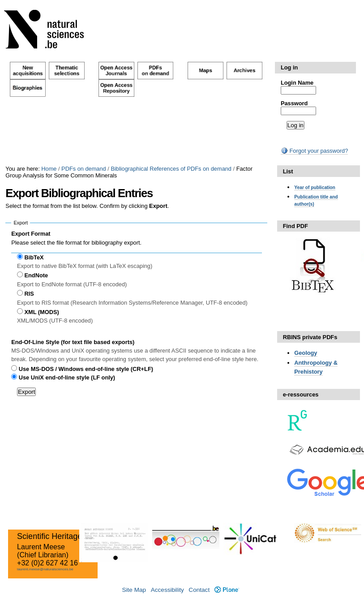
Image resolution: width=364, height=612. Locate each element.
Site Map (134, 590)
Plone (227, 590)
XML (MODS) (42, 312)
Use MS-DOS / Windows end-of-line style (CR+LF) (86, 369)
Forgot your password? (314, 151)
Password (294, 103)
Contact (199, 590)
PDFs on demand (84, 169)
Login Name (297, 83)
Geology (306, 353)
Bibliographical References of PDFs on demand (171, 169)
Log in (289, 67)
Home (49, 169)
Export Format (31, 234)
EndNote (36, 275)
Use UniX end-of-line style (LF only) (67, 377)
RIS (29, 294)
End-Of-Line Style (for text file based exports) (73, 342)
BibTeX (34, 257)
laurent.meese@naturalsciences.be (45, 569)
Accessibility (167, 590)
